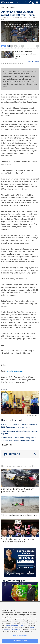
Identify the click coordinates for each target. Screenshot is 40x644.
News (3, 7)
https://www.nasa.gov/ (15, 371)
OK (38, 604)
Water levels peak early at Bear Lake (19, 515)
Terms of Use (9, 625)
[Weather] (20, 2)
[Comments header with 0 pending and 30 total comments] (20, 454)
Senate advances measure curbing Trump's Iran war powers (18, 540)
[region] (20, 623)
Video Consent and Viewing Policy (18, 628)
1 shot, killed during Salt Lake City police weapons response (18, 490)
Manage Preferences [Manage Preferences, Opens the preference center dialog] (20, 636)
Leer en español (34, 62)
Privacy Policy (19, 625)
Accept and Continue (20, 641)
